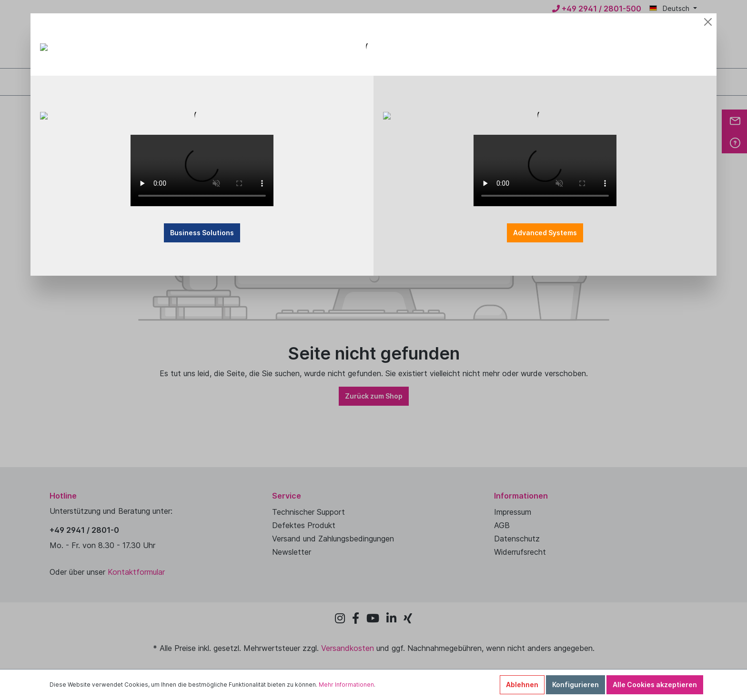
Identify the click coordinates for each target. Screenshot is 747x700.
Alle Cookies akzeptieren (655, 685)
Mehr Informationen (346, 685)
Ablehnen (522, 685)
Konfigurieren (575, 685)
